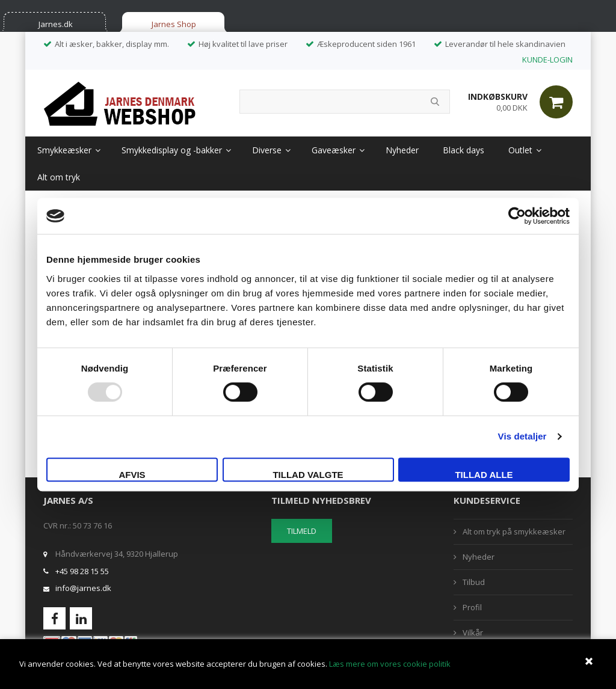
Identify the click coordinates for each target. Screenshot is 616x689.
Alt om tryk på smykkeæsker (514, 531)
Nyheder (402, 150)
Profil (472, 607)
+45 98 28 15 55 (82, 571)
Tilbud (474, 582)
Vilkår (473, 632)
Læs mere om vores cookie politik (390, 664)
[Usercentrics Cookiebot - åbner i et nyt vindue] (517, 216)
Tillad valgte (308, 475)
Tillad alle (484, 475)
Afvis (132, 475)
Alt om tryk (59, 177)
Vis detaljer (522, 436)
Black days (464, 150)
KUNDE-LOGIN (547, 60)
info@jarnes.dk (83, 588)
